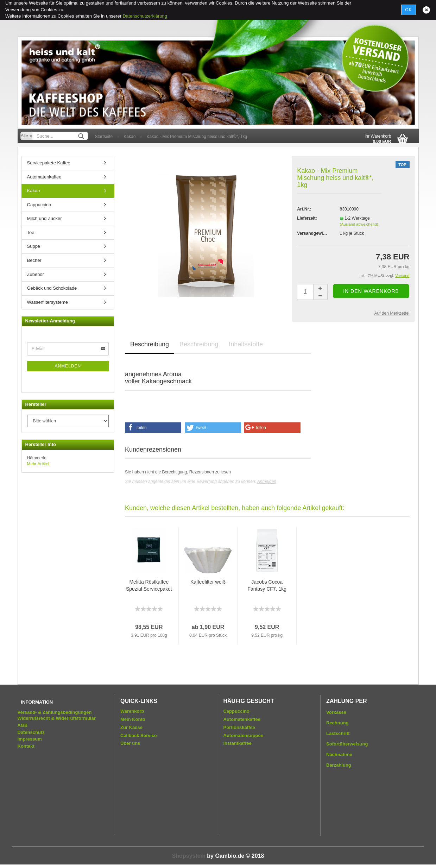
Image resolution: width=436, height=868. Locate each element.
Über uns (130, 743)
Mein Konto (133, 719)
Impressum (30, 739)
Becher (34, 260)
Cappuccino (39, 205)
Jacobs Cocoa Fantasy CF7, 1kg (267, 585)
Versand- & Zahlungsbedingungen (55, 712)
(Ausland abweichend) (359, 224)
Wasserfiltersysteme (48, 302)
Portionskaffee (239, 727)
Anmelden (267, 482)
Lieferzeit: (307, 218)
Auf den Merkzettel (392, 313)
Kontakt (26, 746)
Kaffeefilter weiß (208, 582)
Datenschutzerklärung (145, 16)
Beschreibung (150, 344)
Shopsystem (189, 856)
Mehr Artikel (38, 464)
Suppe (34, 246)
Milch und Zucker (45, 218)
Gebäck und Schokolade (52, 288)
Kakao (34, 191)
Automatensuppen (244, 735)
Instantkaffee (238, 743)
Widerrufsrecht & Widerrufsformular (57, 718)
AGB (23, 725)
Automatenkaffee (44, 177)
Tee (31, 232)
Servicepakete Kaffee (49, 163)
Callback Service (138, 735)
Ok (408, 10)
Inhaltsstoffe (246, 344)
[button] (153, 428)
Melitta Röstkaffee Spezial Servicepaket (149, 585)
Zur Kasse (131, 727)
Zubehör (36, 274)
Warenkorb (132, 711)
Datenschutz (31, 732)
